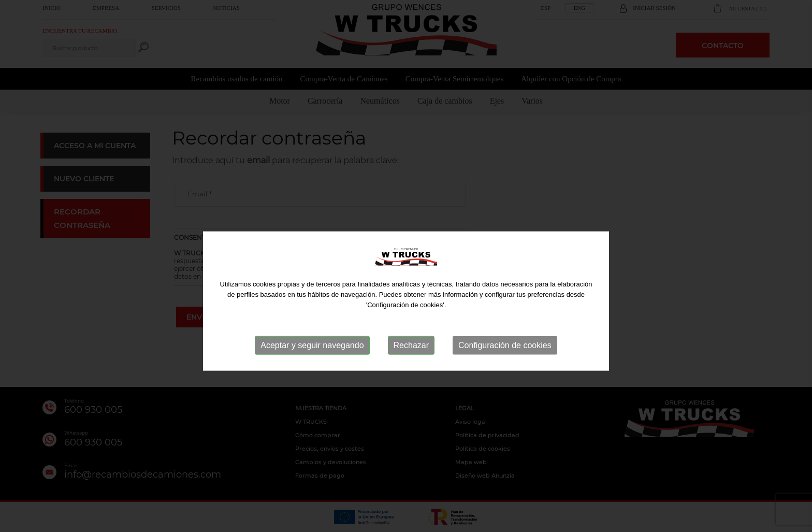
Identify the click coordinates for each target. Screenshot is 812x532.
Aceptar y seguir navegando (312, 364)
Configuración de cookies (505, 364)
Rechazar (411, 364)
